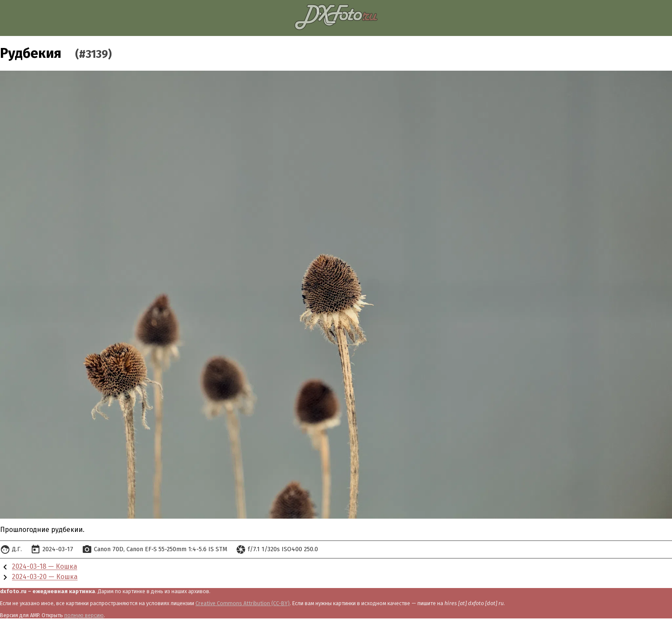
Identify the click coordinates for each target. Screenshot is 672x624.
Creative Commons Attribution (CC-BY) (243, 603)
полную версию (84, 615)
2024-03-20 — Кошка (45, 577)
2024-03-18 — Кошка (45, 567)
